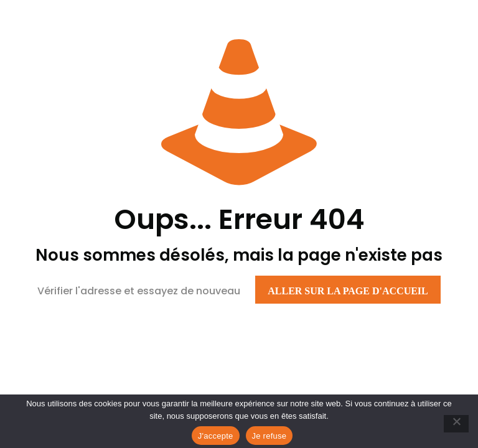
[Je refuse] (456, 424)
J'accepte (216, 436)
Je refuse (269, 436)
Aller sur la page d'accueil (348, 291)
